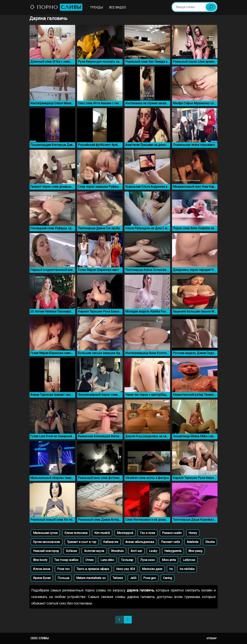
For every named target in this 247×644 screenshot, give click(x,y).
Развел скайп (172, 533)
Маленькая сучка (45, 533)
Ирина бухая (42, 578)
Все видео (118, 7)
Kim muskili (102, 533)
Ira (171, 569)
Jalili (133, 578)
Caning (168, 578)
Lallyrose (189, 560)
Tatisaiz (118, 578)
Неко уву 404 (126, 569)
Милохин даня (152, 569)
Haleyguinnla (173, 551)
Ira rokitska (187, 569)
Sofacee (71, 551)
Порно (56, 7)
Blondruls (117, 551)
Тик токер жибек (66, 560)
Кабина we (111, 542)
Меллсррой (125, 533)
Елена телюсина (76, 533)
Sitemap (212, 638)
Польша (63, 578)
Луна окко (148, 560)
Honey (193, 533)
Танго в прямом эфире (93, 569)
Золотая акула (94, 551)
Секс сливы (40, 638)
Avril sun (136, 551)
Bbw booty (40, 560)
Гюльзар (127, 560)
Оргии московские (47, 542)
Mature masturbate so (91, 578)
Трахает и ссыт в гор (82, 542)
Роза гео (63, 569)
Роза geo (150, 578)
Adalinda (193, 542)
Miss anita (169, 560)
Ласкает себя (170, 542)
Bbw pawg (195, 551)
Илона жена (42, 569)
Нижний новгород (46, 551)
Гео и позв (148, 533)
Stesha (210, 542)
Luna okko (107, 560)
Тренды (97, 7)
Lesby (153, 551)
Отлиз (89, 560)
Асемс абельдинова (140, 542)
